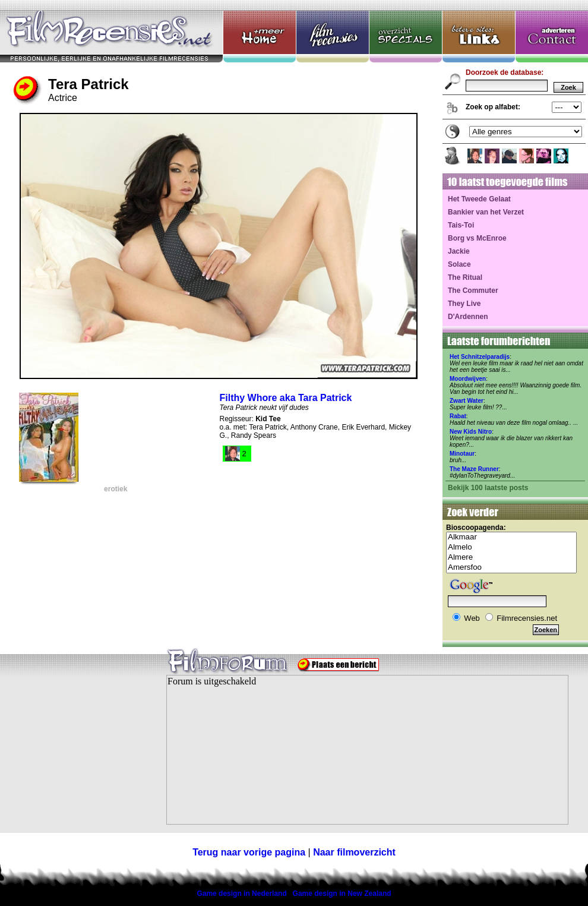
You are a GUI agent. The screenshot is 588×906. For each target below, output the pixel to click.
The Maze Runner (474, 469)
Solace (459, 264)
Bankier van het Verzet (486, 212)
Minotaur (462, 454)
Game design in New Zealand (342, 894)
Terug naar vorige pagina (249, 852)
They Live (464, 304)
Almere (511, 558)
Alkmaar (511, 537)
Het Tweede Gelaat (479, 199)
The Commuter (473, 291)
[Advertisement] (74, 757)
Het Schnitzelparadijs (480, 357)
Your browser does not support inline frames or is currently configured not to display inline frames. (367, 750)
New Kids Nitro (471, 432)
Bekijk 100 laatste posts (488, 488)
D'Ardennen (468, 317)
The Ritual (465, 277)
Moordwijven (468, 379)
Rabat (458, 416)
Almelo (511, 547)
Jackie (459, 251)
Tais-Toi (461, 225)
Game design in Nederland (241, 894)
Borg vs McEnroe (477, 238)
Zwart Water (467, 401)
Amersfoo (511, 568)
